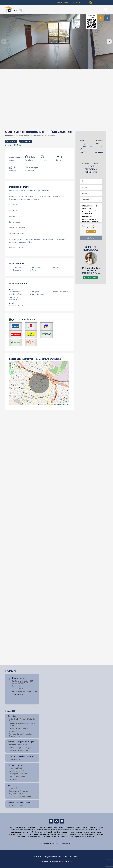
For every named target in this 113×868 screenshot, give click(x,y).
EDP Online (13, 779)
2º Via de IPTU (14, 759)
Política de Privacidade (50, 844)
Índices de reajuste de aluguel (20, 748)
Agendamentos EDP (16, 771)
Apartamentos (10, 136)
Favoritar (11, 141)
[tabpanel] (56, 41)
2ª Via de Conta (15, 788)
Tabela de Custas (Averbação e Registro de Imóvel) (21, 735)
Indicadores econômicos (18, 745)
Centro (27, 136)
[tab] (101, 18)
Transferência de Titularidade (20, 797)
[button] (90, 3)
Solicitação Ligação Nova (18, 774)
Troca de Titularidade (17, 777)
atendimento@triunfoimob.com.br (24, 691)
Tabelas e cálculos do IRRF (19, 750)
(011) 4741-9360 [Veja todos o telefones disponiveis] (78, 2)
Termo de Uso (66, 844)
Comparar (26, 141)
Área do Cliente (62, 2)
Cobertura (19, 136)
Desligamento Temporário (18, 791)
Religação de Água (16, 794)
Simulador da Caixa (16, 805)
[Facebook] (51, 821)
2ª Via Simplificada (16, 768)
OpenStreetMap (64, 404)
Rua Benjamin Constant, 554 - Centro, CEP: (23, 682)
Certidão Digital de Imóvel (18, 728)
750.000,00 (99, 140)
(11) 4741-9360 (17, 689)
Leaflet (54, 404)
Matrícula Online (15, 731)
